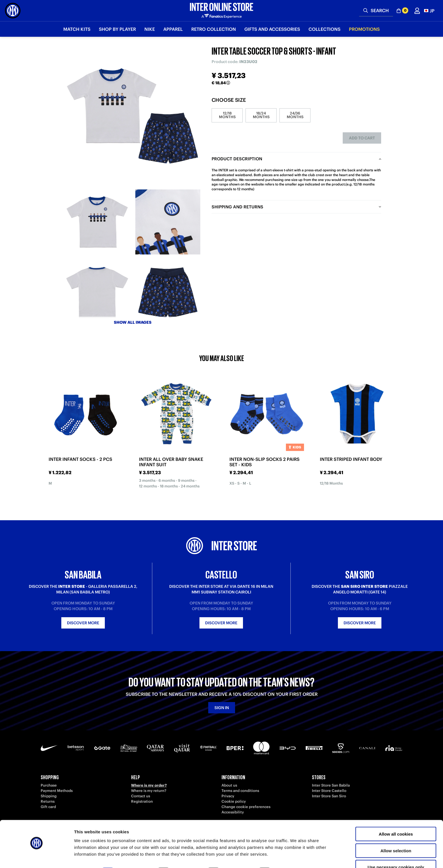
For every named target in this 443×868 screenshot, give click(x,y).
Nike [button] (150, 29)
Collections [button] (324, 29)
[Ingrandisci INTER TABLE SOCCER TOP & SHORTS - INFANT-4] (168, 293)
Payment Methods (57, 791)
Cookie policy (234, 801)
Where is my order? (149, 785)
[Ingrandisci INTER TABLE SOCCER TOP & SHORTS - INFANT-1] (97, 222)
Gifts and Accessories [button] (272, 29)
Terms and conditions (240, 791)
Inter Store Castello (329, 791)
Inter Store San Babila (331, 785)
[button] (429, 11)
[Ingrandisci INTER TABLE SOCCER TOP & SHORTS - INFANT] (133, 116)
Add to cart (362, 138)
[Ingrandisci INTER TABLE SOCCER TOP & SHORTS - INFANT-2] (168, 222)
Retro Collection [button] (214, 29)
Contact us (141, 796)
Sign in (222, 708)
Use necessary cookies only (396, 851)
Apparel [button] (173, 29)
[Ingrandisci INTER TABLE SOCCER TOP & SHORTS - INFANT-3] (97, 293)
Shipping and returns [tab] (237, 207)
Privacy (228, 796)
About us (229, 785)
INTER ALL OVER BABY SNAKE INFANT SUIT (171, 462)
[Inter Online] (13, 11)
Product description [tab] (237, 159)
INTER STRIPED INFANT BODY (351, 459)
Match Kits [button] (77, 29)
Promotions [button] (364, 29)
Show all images (133, 322)
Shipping (49, 796)
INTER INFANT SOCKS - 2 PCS (80, 459)
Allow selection (396, 835)
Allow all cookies (396, 818)
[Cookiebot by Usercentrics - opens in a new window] (37, 857)
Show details (297, 857)
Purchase (49, 785)
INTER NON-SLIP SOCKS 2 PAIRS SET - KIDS (264, 462)
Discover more (83, 623)
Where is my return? (149, 791)
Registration (142, 801)
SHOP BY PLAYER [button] (117, 29)
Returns (48, 801)
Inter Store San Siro (329, 796)
